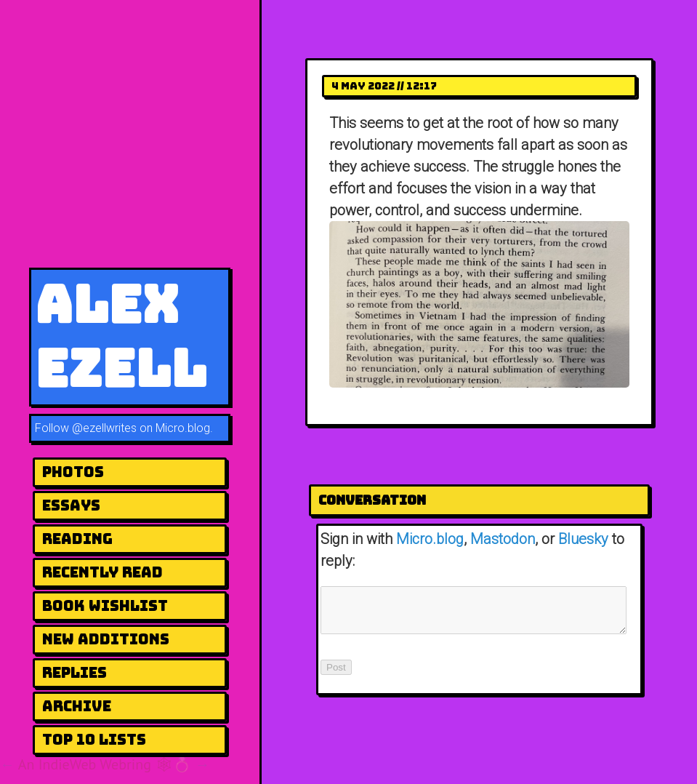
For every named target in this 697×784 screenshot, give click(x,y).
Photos (73, 472)
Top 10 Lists (94, 740)
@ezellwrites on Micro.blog (141, 428)
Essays (71, 505)
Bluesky (583, 539)
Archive (77, 706)
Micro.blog (430, 539)
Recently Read (102, 572)
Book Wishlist (105, 606)
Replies (74, 673)
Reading (77, 539)
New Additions (106, 639)
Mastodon (503, 539)
